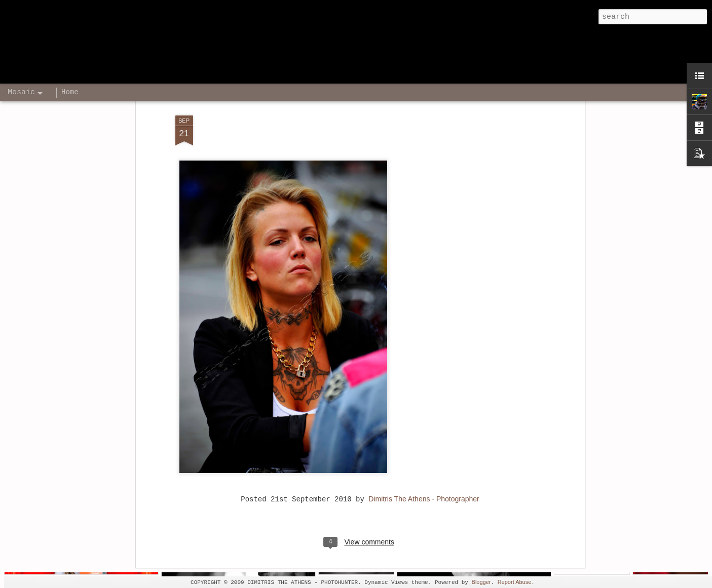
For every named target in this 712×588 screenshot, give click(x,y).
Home (70, 92)
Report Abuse (515, 582)
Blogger (481, 582)
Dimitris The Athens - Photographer (424, 450)
